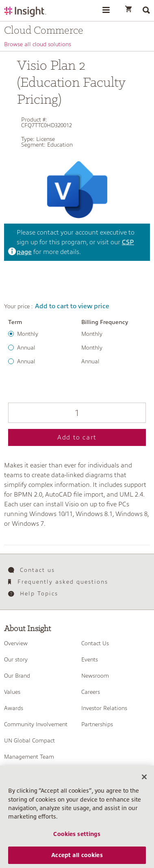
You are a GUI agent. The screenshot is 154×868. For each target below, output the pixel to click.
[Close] (144, 781)
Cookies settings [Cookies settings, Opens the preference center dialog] (77, 838)
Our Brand (17, 676)
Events (90, 659)
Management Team (29, 757)
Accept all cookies (77, 859)
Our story (16, 659)
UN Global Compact (29, 740)
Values (12, 692)
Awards (14, 708)
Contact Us (95, 643)
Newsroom (95, 676)
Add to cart (77, 437)
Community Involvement (36, 724)
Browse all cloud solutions (38, 44)
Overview (16, 643)
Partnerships (97, 724)
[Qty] (77, 413)
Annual (26, 348)
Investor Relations (104, 708)
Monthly (28, 334)
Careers (91, 692)
